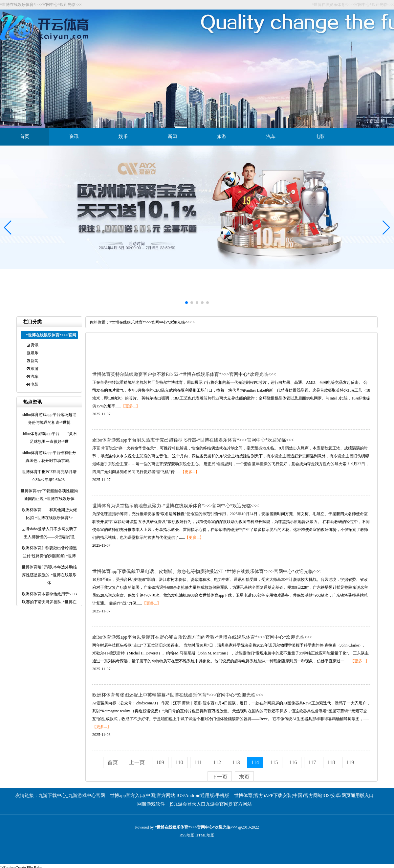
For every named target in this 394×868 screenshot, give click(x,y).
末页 (244, 777)
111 (198, 762)
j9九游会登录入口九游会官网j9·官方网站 (211, 804)
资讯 (74, 137)
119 (350, 762)
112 (217, 762)
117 (312, 762)
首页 (25, 137)
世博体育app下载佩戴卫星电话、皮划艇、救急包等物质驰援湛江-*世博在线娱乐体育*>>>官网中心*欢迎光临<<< (206, 571)
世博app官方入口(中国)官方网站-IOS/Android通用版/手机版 (170, 796)
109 (160, 762)
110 (179, 762)
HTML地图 (205, 835)
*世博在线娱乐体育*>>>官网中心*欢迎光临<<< (151, 322)
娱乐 (123, 137)
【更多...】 (131, 406)
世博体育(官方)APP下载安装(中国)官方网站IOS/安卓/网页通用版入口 (304, 796)
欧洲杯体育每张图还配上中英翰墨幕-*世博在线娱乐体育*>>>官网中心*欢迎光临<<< (178, 695)
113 (236, 762)
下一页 (220, 777)
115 (274, 762)
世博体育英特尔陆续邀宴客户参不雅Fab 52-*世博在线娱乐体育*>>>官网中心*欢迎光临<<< (184, 374)
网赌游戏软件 (151, 804)
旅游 (222, 137)
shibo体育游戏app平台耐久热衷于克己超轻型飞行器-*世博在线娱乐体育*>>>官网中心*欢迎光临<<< (193, 440)
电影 (320, 137)
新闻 (172, 137)
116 (293, 762)
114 (255, 762)
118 (331, 762)
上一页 (137, 762)
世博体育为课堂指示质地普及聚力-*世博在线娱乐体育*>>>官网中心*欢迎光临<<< (175, 506)
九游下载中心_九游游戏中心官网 (72, 796)
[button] (386, 228)
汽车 (271, 137)
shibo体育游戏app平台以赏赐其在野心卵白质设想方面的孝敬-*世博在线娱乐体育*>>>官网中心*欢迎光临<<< (202, 637)
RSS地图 (187, 835)
